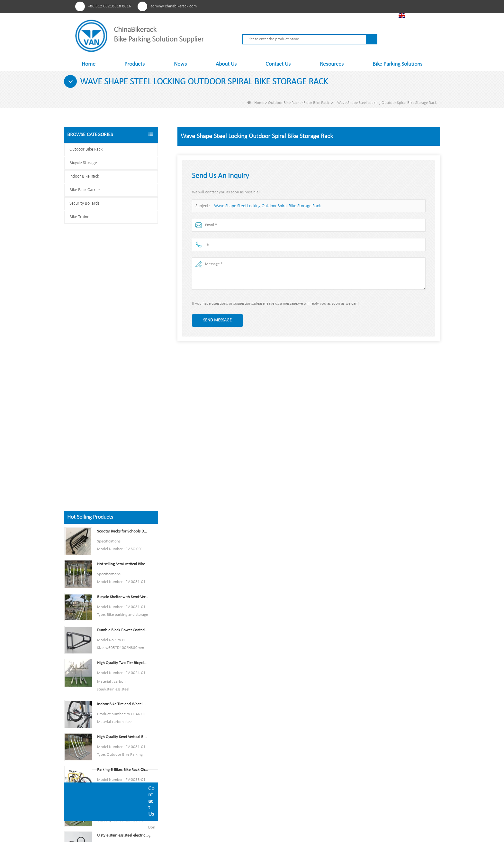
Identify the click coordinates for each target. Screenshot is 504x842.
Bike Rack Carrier (85, 190)
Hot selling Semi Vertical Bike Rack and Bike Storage (123, 291)
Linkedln (360, 6)
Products (135, 64)
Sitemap (192, 759)
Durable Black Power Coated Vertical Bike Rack (123, 356)
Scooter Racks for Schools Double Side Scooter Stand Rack (123, 258)
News (180, 64)
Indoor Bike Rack (84, 176)
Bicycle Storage (83, 163)
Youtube (348, 6)
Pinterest (324, 6)
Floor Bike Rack (316, 103)
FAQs (189, 780)
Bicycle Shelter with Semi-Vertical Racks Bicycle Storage (123, 324)
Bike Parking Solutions (397, 64)
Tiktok (371, 6)
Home (89, 64)
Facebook (336, 6)
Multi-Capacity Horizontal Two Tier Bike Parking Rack (123, 529)
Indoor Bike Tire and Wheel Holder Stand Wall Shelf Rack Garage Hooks (123, 431)
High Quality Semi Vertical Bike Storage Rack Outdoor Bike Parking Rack (123, 463)
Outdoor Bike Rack (284, 103)
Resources (332, 64)
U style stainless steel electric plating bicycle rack (123, 562)
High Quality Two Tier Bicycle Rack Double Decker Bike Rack (123, 389)
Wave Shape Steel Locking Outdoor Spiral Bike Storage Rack (264, 206)
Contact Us (278, 64)
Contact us (111, 652)
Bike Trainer (80, 217)
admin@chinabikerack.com (174, 6)
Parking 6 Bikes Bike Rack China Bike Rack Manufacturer (123, 496)
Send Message (217, 320)
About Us (226, 64)
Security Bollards (84, 204)
